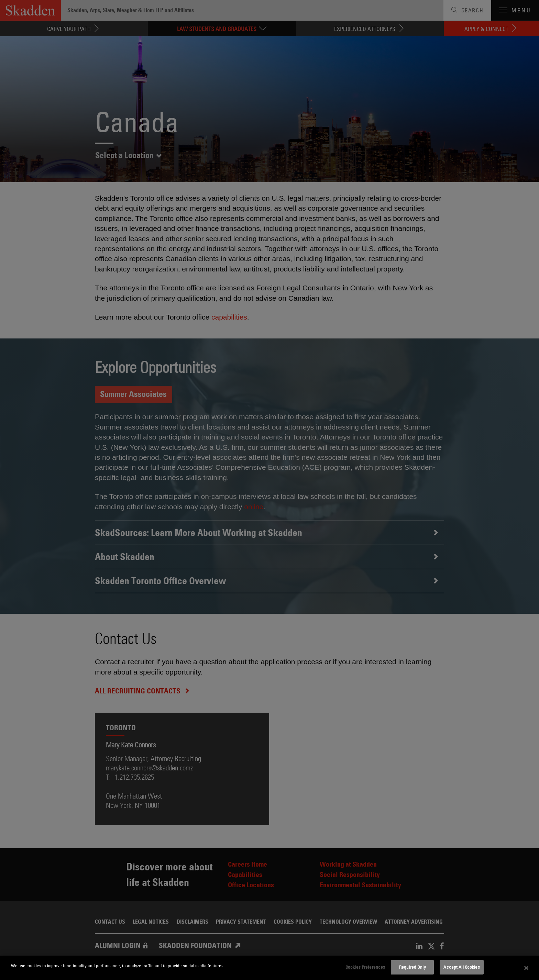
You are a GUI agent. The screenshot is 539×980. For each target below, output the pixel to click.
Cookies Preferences (365, 967)
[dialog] (269, 968)
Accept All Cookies (461, 967)
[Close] (527, 968)
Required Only (412, 967)
